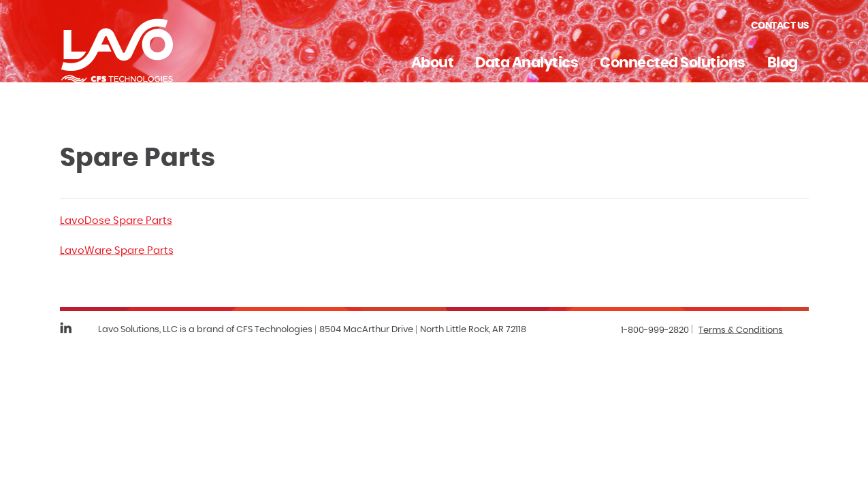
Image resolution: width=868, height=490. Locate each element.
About (433, 63)
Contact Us (780, 26)
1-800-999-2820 (655, 330)
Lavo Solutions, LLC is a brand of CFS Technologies (205, 330)
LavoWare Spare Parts (117, 251)
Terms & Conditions (741, 330)
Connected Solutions (673, 63)
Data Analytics (527, 63)
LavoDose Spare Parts (116, 221)
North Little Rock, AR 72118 (473, 330)
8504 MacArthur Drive (366, 330)
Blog (783, 63)
